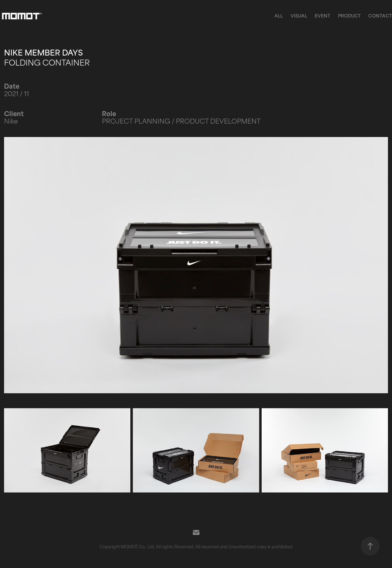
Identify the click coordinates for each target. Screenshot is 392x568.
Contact (380, 15)
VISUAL (299, 15)
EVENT (322, 15)
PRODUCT (349, 15)
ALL (279, 15)
